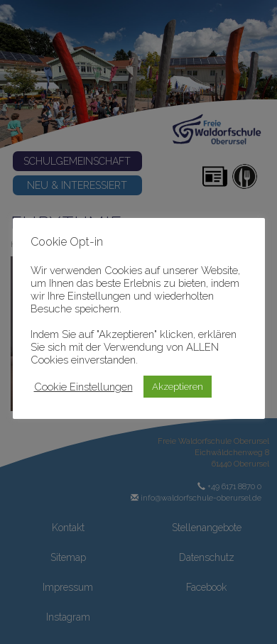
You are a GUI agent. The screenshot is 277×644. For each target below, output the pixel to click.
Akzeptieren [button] (178, 387)
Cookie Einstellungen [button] (83, 387)
